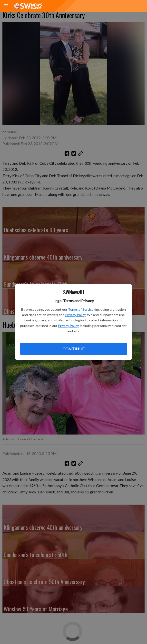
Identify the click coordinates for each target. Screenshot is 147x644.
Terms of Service (81, 309)
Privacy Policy (75, 315)
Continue (73, 349)
